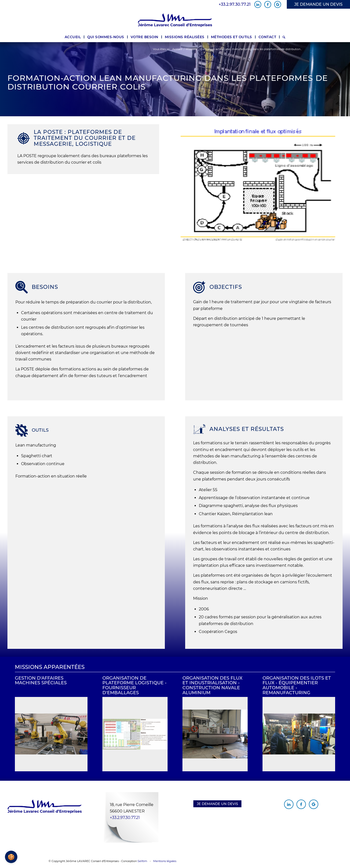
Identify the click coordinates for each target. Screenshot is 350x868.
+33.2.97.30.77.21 (235, 4)
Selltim (142, 861)
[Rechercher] (284, 37)
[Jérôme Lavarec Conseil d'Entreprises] (175, 20)
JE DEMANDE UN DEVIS (318, 4)
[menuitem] (73, 37)
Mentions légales (165, 861)
